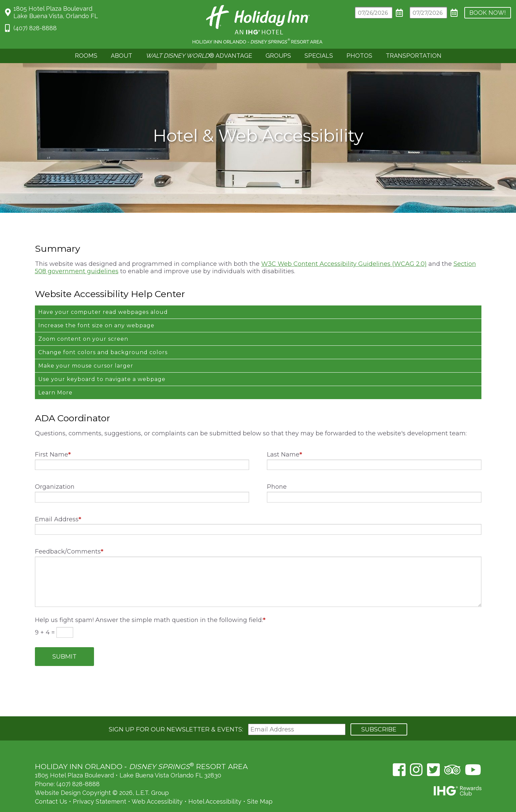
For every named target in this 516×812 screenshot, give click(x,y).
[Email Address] (297, 714)
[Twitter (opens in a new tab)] (433, 754)
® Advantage (199, 56)
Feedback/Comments (69, 538)
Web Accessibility (157, 786)
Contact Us (51, 786)
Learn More (55, 379)
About (122, 56)
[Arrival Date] (362, 13)
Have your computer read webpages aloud (103, 298)
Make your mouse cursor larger (86, 352)
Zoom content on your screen (83, 325)
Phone (277, 473)
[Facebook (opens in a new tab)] (399, 754)
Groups (278, 56)
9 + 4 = (46, 619)
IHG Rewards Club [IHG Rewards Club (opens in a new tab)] (458, 775)
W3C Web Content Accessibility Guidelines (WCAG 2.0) (344, 250)
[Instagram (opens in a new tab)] (416, 754)
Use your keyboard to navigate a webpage (102, 365)
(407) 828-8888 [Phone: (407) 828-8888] (78, 768)
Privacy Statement (100, 786)
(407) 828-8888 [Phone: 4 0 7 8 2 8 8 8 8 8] (35, 28)
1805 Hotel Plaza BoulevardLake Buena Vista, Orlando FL (56, 12)
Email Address (58, 506)
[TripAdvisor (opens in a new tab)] (452, 754)
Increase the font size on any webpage (96, 312)
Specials (319, 56)
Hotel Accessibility (215, 786)
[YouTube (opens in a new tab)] (473, 754)
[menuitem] (86, 56)
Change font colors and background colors (103, 339)
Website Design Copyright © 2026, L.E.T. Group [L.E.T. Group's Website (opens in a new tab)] (102, 777)
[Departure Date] (417, 13)
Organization (55, 473)
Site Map (260, 786)
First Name (53, 441)
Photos (359, 56)
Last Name (285, 441)
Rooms (86, 56)
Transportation (414, 56)
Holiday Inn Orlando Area (258, 24)
